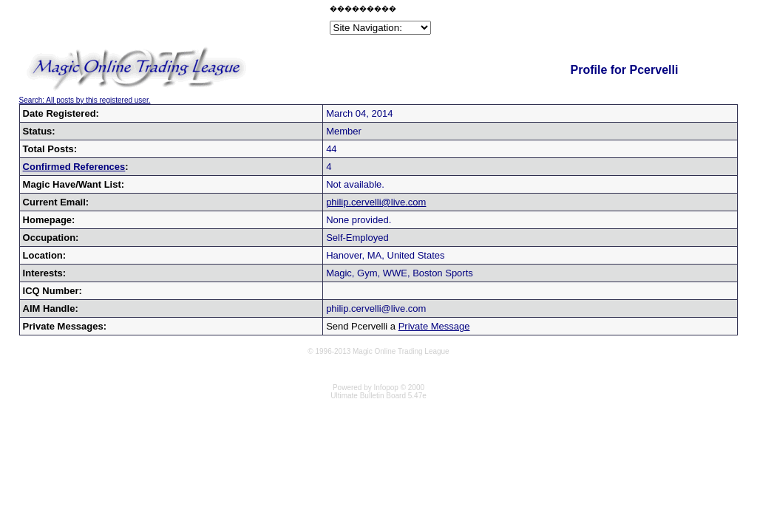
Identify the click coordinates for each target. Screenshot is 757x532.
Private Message (434, 326)
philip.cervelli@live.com (376, 202)
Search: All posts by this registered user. (85, 100)
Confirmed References (74, 167)
